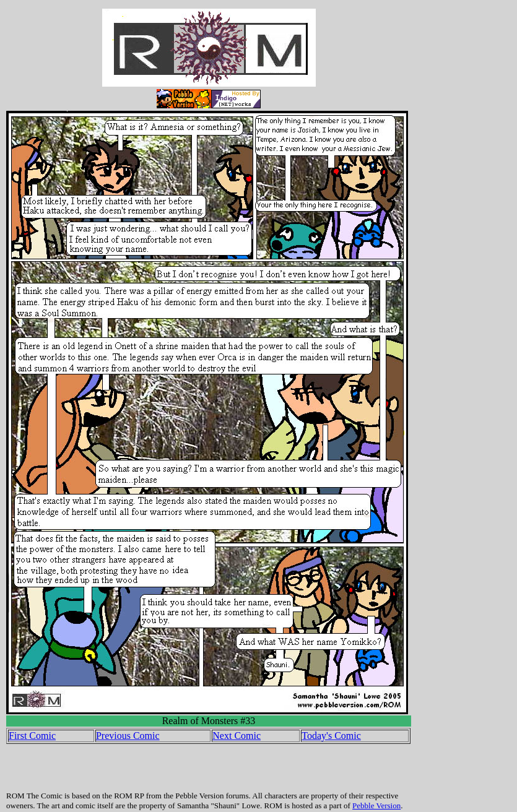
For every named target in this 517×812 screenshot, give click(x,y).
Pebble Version (376, 806)
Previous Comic (128, 736)
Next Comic (237, 736)
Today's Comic (331, 736)
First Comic (32, 736)
